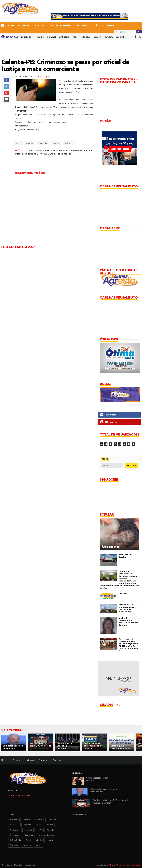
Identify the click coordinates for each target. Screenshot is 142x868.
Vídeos (99, 26)
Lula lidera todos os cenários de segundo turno (104, 790)
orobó (28, 840)
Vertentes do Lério (46, 835)
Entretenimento (61, 26)
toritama (29, 835)
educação (14, 825)
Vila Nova (86, 37)
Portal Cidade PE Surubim (20, 796)
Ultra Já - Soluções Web (129, 865)
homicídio (43, 143)
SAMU (39, 830)
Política (40, 26)
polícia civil (69, 143)
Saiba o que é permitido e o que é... (121, 747)
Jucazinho (121, 37)
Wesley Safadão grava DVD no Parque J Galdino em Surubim (111, 802)
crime (19, 143)
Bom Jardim (15, 835)
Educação (26, 37)
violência (27, 825)
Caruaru (98, 37)
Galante (30, 143)
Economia (83, 26)
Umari (39, 845)
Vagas (76, 37)
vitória (39, 840)
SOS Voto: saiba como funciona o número (92, 746)
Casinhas (24, 26)
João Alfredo (16, 840)
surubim (52, 820)
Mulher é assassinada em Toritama (97, 779)
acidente (26, 820)
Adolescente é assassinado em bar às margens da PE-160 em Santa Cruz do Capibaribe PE (128, 645)
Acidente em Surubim (125, 556)
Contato (123, 594)
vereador (50, 830)
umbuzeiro (15, 830)
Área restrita (111, 547)
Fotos (111, 26)
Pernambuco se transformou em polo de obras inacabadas (127, 608)
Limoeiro (50, 840)
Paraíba (56, 143)
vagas (39, 825)
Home (11, 26)
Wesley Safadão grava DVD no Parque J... (40, 746)
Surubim (109, 37)
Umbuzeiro (64, 37)
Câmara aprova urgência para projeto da (64, 746)
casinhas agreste (43, 77)
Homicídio (39, 37)
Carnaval (51, 37)
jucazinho (27, 845)
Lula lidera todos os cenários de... (13, 747)
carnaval (28, 830)
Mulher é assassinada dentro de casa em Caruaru (128, 622)
